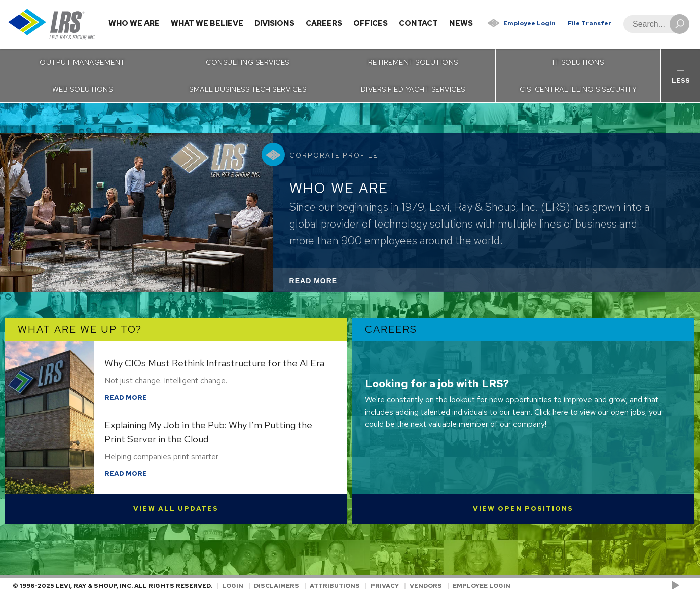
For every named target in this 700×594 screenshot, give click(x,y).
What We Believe (207, 23)
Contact (418, 23)
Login (233, 586)
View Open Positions (523, 509)
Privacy (385, 586)
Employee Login (529, 23)
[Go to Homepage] (52, 25)
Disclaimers (277, 586)
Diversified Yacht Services (413, 89)
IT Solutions (578, 62)
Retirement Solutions (413, 62)
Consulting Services (248, 62)
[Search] (653, 24)
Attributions (335, 586)
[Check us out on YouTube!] (677, 586)
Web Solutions (83, 89)
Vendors (426, 586)
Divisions (274, 23)
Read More (327, 284)
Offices (371, 23)
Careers (324, 23)
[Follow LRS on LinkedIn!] (686, 586)
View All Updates (176, 509)
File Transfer (590, 23)
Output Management (82, 62)
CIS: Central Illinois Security (578, 89)
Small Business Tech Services (248, 89)
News (461, 23)
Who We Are (134, 23)
